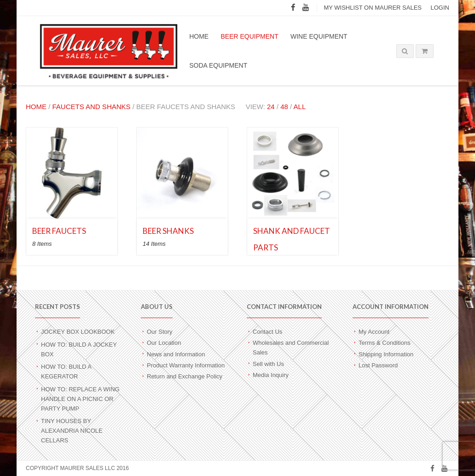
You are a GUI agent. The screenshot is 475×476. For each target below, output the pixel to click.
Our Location (164, 343)
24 (271, 107)
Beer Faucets (59, 231)
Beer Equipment (249, 36)
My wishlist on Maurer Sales (373, 8)
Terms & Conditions (385, 343)
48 (284, 107)
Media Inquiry (271, 375)
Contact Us (267, 332)
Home (199, 36)
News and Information (176, 354)
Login (440, 8)
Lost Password (378, 365)
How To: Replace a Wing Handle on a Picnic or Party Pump (80, 399)
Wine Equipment (319, 36)
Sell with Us (268, 364)
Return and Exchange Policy (185, 376)
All (300, 107)
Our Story (160, 332)
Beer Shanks (168, 231)
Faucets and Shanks (92, 107)
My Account (374, 332)
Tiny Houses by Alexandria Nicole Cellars (72, 431)
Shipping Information (386, 354)
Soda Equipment (218, 65)
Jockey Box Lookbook (78, 332)
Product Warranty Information (186, 365)
